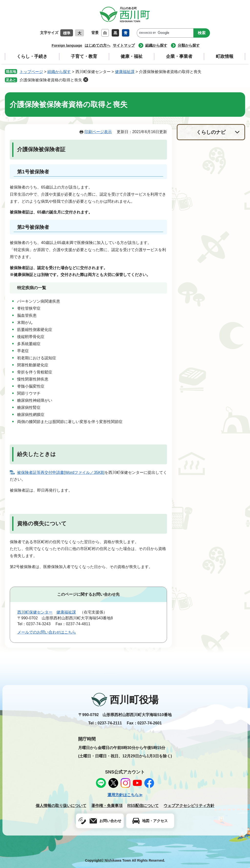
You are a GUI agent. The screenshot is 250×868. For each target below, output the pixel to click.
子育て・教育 (84, 56)
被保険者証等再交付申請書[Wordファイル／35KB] (61, 472)
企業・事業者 (179, 56)
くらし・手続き (32, 56)
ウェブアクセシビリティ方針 (189, 806)
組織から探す (156, 45)
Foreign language (67, 45)
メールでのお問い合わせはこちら (47, 632)
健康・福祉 (132, 56)
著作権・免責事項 (107, 806)
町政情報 (225, 56)
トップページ (31, 72)
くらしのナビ (211, 132)
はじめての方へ (98, 45)
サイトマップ (124, 45)
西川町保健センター (35, 612)
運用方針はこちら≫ (125, 795)
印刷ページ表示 (98, 132)
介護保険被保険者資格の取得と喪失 (51, 80)
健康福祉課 (125, 72)
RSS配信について (143, 806)
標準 (67, 33)
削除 (86, 80)
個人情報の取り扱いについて (61, 806)
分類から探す (189, 45)
